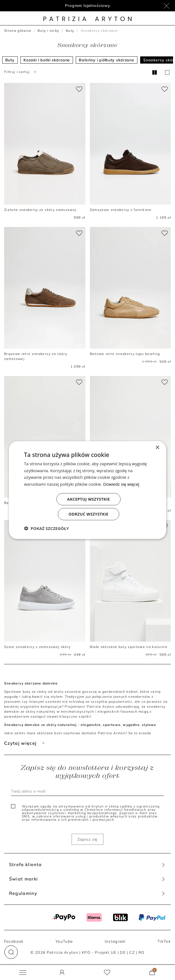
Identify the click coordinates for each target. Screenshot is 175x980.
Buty (70, 31)
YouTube (64, 941)
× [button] (157, 447)
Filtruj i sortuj (21, 72)
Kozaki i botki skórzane (47, 60)
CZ (132, 952)
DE (123, 952)
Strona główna (18, 31)
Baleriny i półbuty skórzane (107, 60)
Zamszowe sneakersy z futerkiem (121, 210)
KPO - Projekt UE (99, 952)
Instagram (115, 941)
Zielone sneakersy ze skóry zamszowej (40, 210)
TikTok (164, 941)
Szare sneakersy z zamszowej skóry (37, 647)
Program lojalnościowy (87, 6)
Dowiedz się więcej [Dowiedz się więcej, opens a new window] (121, 484)
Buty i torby (48, 31)
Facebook (14, 941)
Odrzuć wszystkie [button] (88, 514)
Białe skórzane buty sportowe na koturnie (129, 647)
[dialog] (88, 490)
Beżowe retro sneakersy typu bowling (125, 354)
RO (142, 952)
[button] (11, 952)
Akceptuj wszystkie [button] (88, 499)
